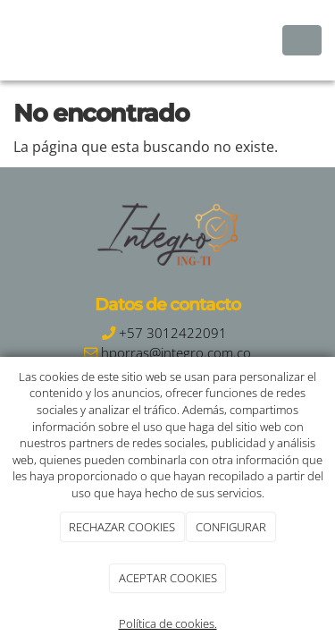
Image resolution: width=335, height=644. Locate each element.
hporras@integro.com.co (176, 353)
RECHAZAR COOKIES (122, 527)
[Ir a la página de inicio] (9, 40)
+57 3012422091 (173, 333)
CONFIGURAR (231, 527)
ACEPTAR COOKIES (168, 578)
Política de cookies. (168, 623)
